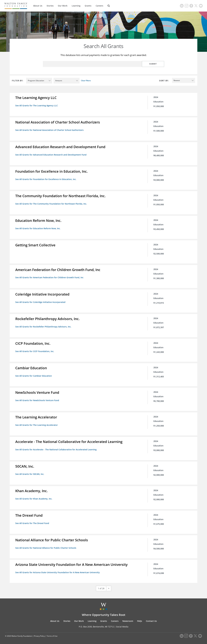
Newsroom (128, 620)
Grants (88, 6)
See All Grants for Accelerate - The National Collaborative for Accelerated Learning (56, 449)
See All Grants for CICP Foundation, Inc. (35, 351)
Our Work (63, 6)
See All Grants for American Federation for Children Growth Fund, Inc (50, 277)
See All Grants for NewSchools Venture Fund (37, 400)
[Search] (109, 6)
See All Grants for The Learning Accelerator (37, 424)
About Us (38, 6)
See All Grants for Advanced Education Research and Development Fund (51, 155)
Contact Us (151, 620)
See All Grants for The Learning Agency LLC (37, 106)
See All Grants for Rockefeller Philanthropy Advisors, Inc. (43, 326)
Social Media (122, 626)
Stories (50, 6)
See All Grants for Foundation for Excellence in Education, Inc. (46, 179)
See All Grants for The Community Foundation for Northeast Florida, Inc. (51, 204)
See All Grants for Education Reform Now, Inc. (38, 228)
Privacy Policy (39, 635)
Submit (155, 64)
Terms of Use (52, 635)
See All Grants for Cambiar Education (34, 375)
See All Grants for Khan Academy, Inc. (34, 498)
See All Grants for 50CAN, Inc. (30, 473)
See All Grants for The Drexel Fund (32, 522)
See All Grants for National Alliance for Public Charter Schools (46, 547)
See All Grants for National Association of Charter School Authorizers (50, 130)
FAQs (140, 620)
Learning (76, 6)
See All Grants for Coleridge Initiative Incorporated (40, 302)
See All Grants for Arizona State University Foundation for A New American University (58, 571)
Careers (99, 6)
